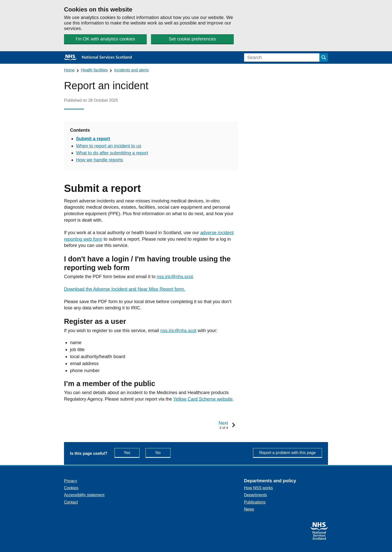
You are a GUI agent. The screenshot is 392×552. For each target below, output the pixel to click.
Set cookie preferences (192, 39)
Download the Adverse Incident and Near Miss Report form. (125, 289)
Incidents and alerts (131, 70)
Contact (71, 502)
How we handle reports (99, 160)
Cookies (71, 488)
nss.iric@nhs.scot (175, 276)
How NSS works (258, 488)
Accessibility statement (84, 495)
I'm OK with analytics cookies (105, 39)
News (249, 509)
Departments (255, 495)
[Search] (282, 57)
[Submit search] (324, 57)
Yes (132, 452)
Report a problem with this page (287, 453)
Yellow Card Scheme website (203, 399)
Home (69, 70)
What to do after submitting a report (112, 153)
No (163, 452)
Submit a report (93, 139)
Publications (255, 502)
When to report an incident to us (109, 146)
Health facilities (94, 70)
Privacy (70, 481)
